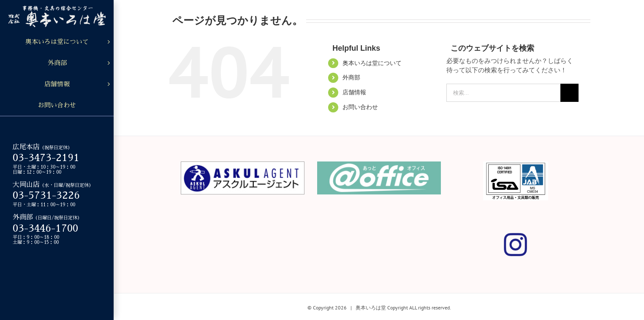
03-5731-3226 (46, 195)
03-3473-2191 (46, 158)
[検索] (569, 93)
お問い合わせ (360, 107)
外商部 (351, 77)
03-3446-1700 (45, 228)
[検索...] (503, 93)
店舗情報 (354, 92)
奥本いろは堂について (372, 63)
